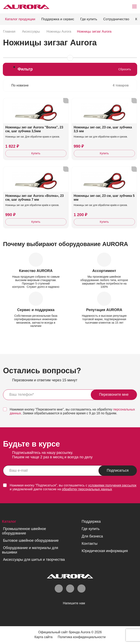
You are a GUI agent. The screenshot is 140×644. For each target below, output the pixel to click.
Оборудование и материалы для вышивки (30, 550)
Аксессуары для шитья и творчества (34, 560)
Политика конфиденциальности (82, 637)
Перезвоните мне (114, 395)
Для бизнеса (92, 536)
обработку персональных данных (87, 489)
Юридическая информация (105, 551)
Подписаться (118, 470)
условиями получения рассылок (112, 485)
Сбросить (125, 69)
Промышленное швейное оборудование (24, 531)
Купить (36, 153)
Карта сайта (43, 637)
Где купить (89, 19)
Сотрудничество (116, 19)
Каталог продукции (20, 19)
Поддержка (91, 521)
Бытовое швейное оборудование (31, 541)
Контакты (90, 544)
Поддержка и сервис (58, 19)
